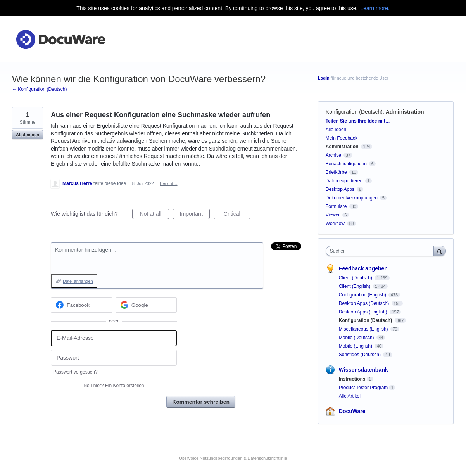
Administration (405, 112)
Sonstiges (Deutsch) (360, 355)
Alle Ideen (336, 130)
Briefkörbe (336, 172)
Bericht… (168, 183)
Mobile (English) (356, 346)
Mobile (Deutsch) (357, 338)
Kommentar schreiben (201, 402)
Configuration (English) (363, 295)
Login (324, 78)
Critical (237, 215)
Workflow (335, 223)
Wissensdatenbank (363, 370)
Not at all (154, 215)
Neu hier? (114, 386)
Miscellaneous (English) (364, 329)
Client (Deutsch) (356, 278)
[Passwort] (114, 358)
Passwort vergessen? (75, 372)
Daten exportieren (344, 181)
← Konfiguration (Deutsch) (39, 89)
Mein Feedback (342, 138)
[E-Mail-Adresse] (114, 338)
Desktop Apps (340, 189)
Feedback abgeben (363, 268)
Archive (333, 155)
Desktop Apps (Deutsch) (365, 303)
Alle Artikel (350, 396)
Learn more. (375, 8)
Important (195, 215)
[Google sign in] (146, 305)
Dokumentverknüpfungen (352, 198)
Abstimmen (28, 135)
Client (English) (355, 286)
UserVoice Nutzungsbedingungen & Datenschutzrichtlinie (233, 458)
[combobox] (382, 251)
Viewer (333, 215)
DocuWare (352, 411)
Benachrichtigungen (346, 164)
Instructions (352, 379)
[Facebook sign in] (82, 305)
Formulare (336, 206)
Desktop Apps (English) (364, 312)
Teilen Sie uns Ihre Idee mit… (358, 121)
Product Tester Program (363, 388)
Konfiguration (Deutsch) (354, 112)
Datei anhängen (78, 281)
